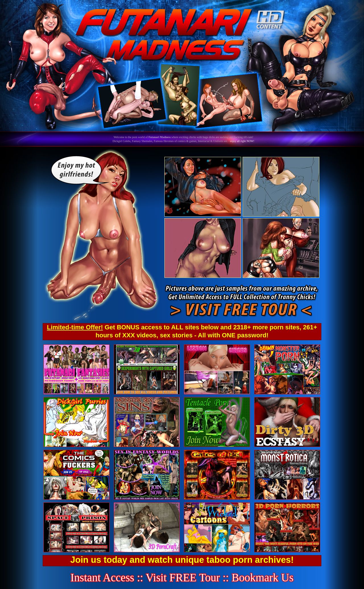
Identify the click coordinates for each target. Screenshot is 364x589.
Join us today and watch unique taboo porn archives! (182, 560)
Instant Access (102, 577)
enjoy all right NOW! (242, 141)
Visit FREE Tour (183, 577)
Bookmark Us (262, 577)
